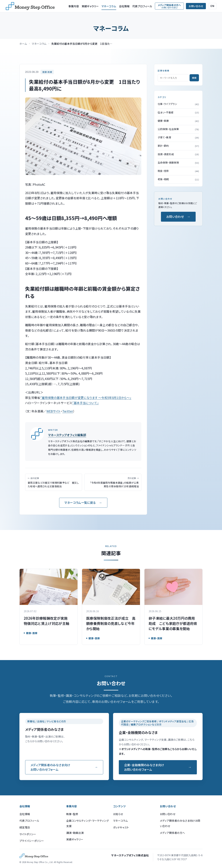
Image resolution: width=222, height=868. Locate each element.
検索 (194, 78)
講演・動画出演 (75, 833)
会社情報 (124, 6)
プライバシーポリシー (32, 841)
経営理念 (25, 827)
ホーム (23, 44)
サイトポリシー (28, 834)
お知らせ (118, 814)
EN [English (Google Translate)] (213, 6)
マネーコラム (109, 6)
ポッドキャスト (121, 827)
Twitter (68, 411)
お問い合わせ (196, 6)
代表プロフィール (142, 6)
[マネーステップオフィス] (30, 6)
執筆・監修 (72, 814)
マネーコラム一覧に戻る (80, 503)
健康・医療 (47, 72)
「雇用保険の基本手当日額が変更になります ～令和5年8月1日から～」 (86, 398)
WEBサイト (54, 411)
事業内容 (74, 6)
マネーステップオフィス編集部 (67, 435)
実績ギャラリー (90, 6)
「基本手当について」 (85, 403)
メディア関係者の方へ (172, 833)
